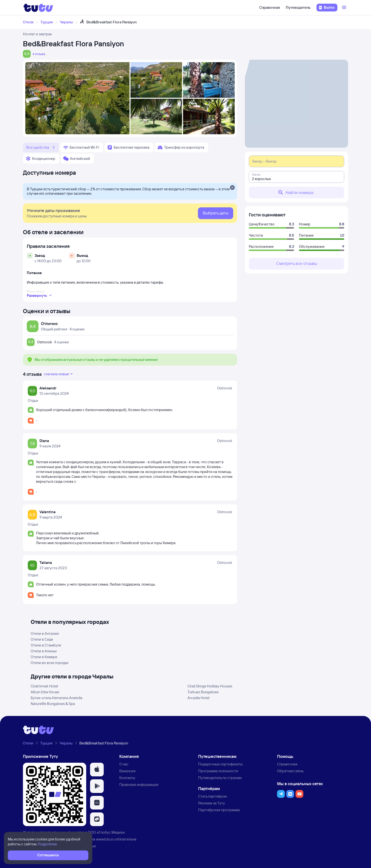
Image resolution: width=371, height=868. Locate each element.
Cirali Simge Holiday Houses (210, 686)
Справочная (270, 7)
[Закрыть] (232, 188)
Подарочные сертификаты (220, 764)
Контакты (127, 778)
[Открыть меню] (345, 8)
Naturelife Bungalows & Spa (53, 704)
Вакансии (127, 771)
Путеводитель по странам (220, 778)
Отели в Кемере (44, 657)
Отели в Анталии (45, 633)
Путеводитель (298, 7)
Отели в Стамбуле (46, 645)
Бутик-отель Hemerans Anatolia (56, 698)
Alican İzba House (45, 692)
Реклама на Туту (212, 803)
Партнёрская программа (219, 810)
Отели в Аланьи (44, 651)
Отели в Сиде (42, 639)
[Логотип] (38, 8)
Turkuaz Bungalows (203, 692)
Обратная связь (290, 771)
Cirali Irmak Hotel (44, 686)
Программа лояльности (218, 771)
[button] (97, 770)
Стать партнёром (212, 796)
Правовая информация (139, 785)
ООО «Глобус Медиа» (106, 832)
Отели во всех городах (50, 663)
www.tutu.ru (105, 839)
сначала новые (59, 374)
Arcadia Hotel (198, 698)
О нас (124, 764)
